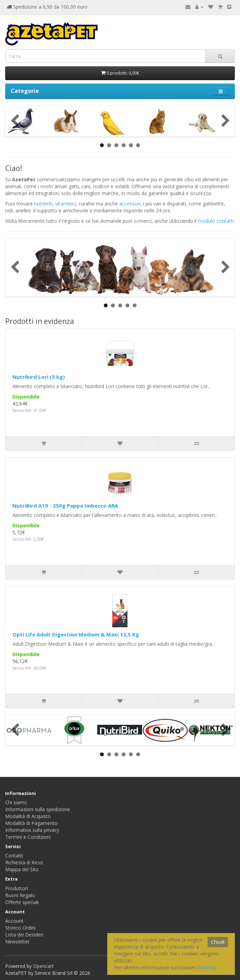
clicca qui (207, 967)
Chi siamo (16, 802)
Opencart (43, 966)
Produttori (17, 888)
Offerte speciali (22, 902)
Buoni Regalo (20, 895)
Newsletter (17, 941)
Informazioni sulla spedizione (38, 809)
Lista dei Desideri (24, 935)
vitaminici (66, 204)
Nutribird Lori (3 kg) (39, 377)
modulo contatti (216, 221)
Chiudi (218, 942)
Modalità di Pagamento (31, 823)
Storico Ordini (20, 928)
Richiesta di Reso (24, 862)
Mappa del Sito (22, 869)
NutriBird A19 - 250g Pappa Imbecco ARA (65, 506)
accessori (130, 204)
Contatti (14, 856)
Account (14, 921)
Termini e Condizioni (28, 837)
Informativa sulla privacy (32, 830)
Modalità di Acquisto (28, 816)
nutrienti (43, 204)
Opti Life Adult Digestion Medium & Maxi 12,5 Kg (76, 634)
